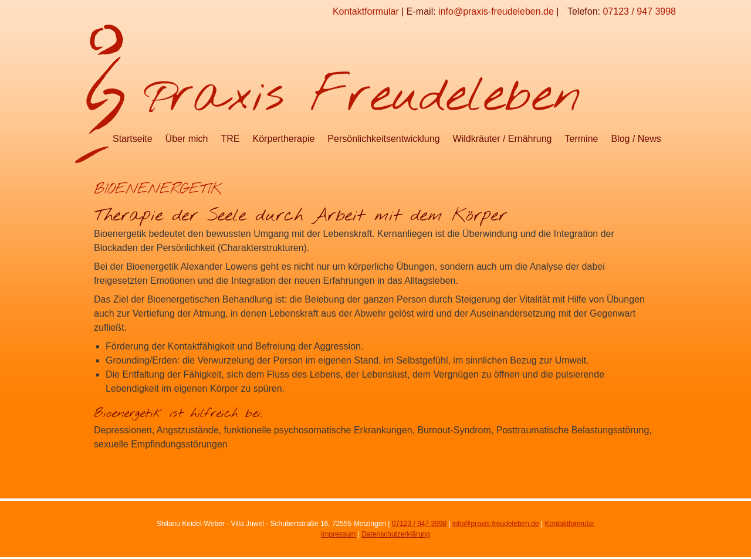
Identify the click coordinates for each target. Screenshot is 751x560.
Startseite (133, 139)
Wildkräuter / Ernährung (503, 139)
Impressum (338, 534)
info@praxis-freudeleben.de (496, 11)
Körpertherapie (284, 139)
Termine (582, 139)
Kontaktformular (366, 11)
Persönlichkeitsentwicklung (383, 139)
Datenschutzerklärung (396, 534)
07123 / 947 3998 (639, 11)
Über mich (187, 139)
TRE (231, 139)
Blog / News (636, 139)
